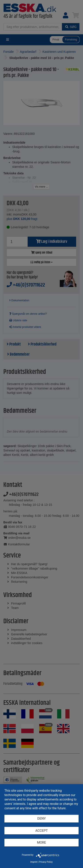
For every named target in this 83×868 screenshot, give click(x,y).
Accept (41, 831)
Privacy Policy (46, 862)
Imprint (34, 862)
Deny (42, 819)
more (41, 842)
